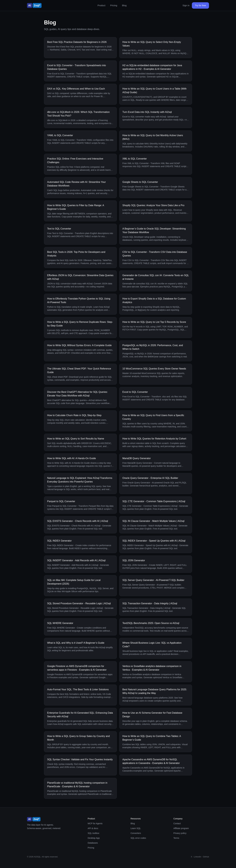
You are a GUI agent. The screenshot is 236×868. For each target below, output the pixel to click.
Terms (176, 838)
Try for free (200, 5)
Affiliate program (181, 828)
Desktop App (94, 838)
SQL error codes (138, 838)
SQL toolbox (94, 833)
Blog (124, 5)
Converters (136, 833)
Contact (177, 823)
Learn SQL (136, 828)
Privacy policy (180, 833)
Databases (93, 843)
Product (101, 5)
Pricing (114, 5)
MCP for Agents (95, 823)
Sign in (186, 5)
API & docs (93, 828)
